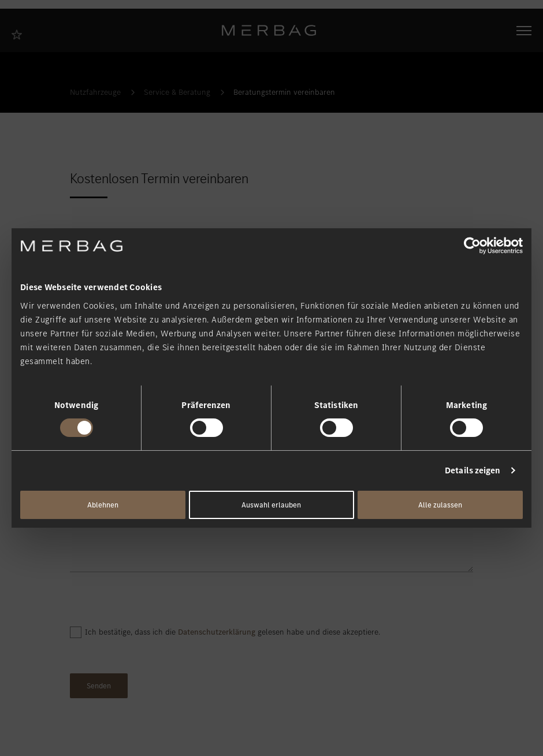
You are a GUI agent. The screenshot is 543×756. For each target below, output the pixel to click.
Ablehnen (103, 505)
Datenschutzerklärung (217, 632)
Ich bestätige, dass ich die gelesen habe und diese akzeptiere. (233, 632)
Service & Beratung (177, 92)
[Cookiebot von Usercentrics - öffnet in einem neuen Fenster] (472, 246)
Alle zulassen (440, 505)
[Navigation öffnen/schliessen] (524, 31)
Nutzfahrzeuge (95, 92)
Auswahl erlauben (271, 505)
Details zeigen (473, 470)
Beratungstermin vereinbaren (284, 92)
